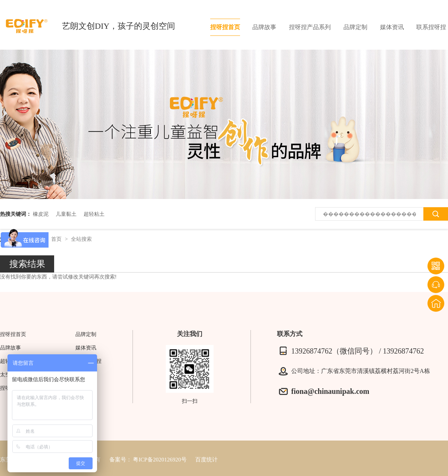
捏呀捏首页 (225, 27)
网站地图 (86, 375)
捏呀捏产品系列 (310, 27)
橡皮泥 (41, 214)
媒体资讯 (392, 27)
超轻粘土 (94, 214)
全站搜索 (81, 239)
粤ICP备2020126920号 (160, 460)
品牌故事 (264, 27)
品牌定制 (355, 27)
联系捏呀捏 (431, 27)
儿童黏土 (66, 214)
